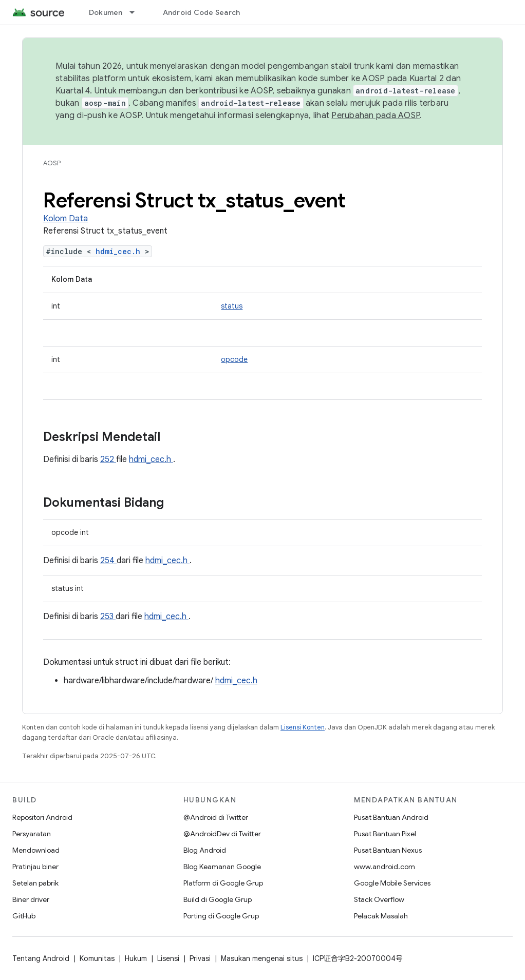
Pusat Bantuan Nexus (388, 850)
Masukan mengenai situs (262, 958)
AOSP (52, 163)
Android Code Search (202, 12)
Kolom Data (65, 219)
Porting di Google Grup (221, 916)
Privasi (200, 958)
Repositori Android (42, 817)
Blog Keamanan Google (222, 867)
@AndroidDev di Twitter (222, 834)
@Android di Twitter (216, 817)
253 (108, 617)
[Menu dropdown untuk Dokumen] (137, 12)
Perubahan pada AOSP (376, 116)
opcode (234, 359)
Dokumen (106, 12)
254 (108, 561)
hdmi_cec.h (120, 251)
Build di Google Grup (218, 899)
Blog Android (205, 850)
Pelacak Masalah (381, 916)
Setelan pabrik (35, 883)
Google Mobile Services (392, 883)
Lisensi (168, 958)
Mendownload (36, 850)
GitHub (24, 916)
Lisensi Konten (303, 727)
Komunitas (97, 958)
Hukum (136, 958)
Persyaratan (32, 834)
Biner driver (31, 899)
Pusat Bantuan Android (391, 817)
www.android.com (385, 867)
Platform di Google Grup (223, 883)
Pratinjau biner (35, 867)
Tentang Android (41, 958)
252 (108, 459)
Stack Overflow (379, 899)
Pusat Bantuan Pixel (385, 834)
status (232, 306)
